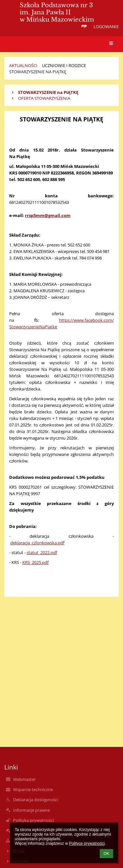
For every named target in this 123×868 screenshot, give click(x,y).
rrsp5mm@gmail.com (48, 215)
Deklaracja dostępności (36, 800)
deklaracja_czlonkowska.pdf (37, 543)
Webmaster (24, 779)
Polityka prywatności (33, 820)
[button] (84, 27)
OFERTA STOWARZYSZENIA (44, 98)
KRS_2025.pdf (35, 562)
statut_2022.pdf (42, 552)
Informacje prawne (31, 810)
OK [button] (106, 854)
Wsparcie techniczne (33, 789)
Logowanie (106, 27)
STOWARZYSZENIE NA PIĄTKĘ (38, 72)
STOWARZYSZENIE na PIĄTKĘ (48, 92)
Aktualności (23, 65)
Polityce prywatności (87, 843)
